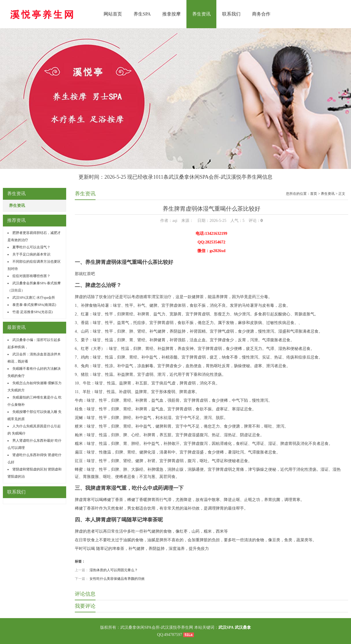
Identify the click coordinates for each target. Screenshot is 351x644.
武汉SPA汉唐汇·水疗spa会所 (34, 298)
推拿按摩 (171, 14)
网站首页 (113, 14)
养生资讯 (201, 14)
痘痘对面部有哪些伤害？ (31, 276)
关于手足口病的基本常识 (31, 254)
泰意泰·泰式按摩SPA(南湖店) (34, 305)
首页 (314, 194)
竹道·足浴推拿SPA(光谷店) (33, 312)
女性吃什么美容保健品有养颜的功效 (117, 579)
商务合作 (261, 14)
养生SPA (142, 14)
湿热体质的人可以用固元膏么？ (114, 570)
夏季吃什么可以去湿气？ (31, 247)
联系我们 (231, 14)
